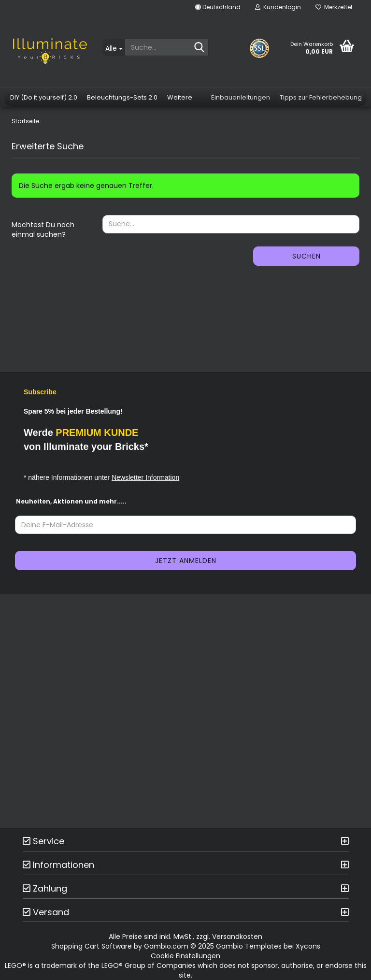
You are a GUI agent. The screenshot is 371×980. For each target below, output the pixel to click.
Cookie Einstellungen (185, 956)
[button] (218, 7)
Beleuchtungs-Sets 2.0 (122, 97)
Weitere (180, 97)
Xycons (308, 946)
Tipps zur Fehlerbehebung (321, 97)
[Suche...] (114, 47)
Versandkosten (237, 937)
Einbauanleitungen (241, 97)
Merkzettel (334, 7)
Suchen (307, 256)
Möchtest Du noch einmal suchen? (43, 230)
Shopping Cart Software (92, 946)
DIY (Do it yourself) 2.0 (44, 97)
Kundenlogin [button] (278, 7)
